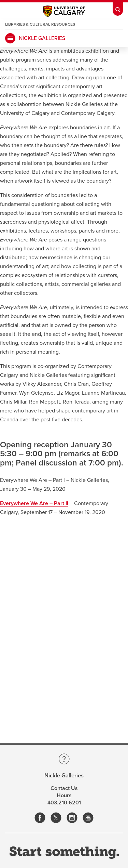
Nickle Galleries (42, 38)
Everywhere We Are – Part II (34, 503)
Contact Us (64, 788)
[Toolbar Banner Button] (118, 8)
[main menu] (10, 38)
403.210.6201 (64, 803)
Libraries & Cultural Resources (40, 24)
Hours (64, 795)
